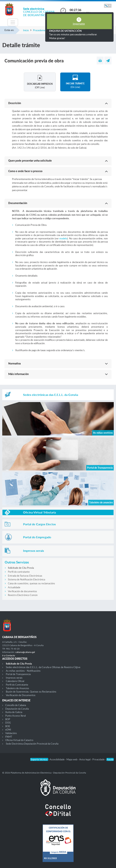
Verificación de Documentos (21, 695)
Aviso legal (85, 759)
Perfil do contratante (19, 572)
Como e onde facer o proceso (25, 171)
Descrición (15, 103)
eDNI (8, 730)
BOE (8, 726)
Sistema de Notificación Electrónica (26, 579)
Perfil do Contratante (17, 685)
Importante (79, 24)
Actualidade (14, 587)
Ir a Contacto (9, 655)
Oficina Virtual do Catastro (19, 740)
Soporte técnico (39, 759)
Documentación (18, 203)
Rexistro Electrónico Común (23, 595)
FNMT (9, 737)
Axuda (110, 759)
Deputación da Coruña (17, 709)
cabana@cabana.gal (25, 652)
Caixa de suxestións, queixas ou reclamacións (31, 583)
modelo (63, 238)
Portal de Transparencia (18, 674)
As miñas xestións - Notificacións (23, 671)
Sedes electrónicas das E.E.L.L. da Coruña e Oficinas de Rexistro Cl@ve (43, 667)
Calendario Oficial (15, 681)
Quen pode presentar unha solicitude (30, 161)
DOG (8, 723)
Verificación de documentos (22, 591)
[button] (108, 6)
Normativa (14, 363)
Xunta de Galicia (14, 712)
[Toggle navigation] (13, 22)
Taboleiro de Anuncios (17, 688)
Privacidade (99, 759)
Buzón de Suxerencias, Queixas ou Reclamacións (31, 692)
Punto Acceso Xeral (15, 716)
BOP (8, 719)
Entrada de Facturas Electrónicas (25, 576)
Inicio (26, 30)
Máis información (18, 374)
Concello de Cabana (16, 705)
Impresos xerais (14, 678)
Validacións (11, 733)
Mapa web (72, 759)
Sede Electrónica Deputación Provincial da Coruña (32, 744)
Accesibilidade (57, 759)
